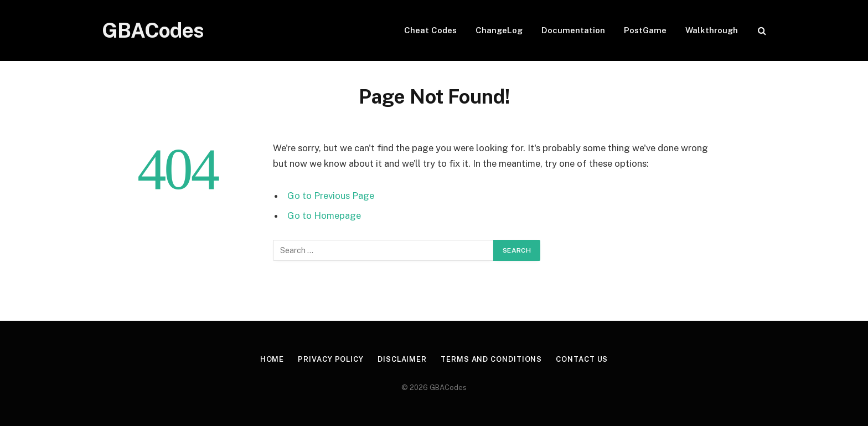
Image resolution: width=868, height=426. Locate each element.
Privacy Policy (331, 359)
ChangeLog (499, 30)
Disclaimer (402, 359)
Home (272, 359)
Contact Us (582, 359)
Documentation (573, 30)
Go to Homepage (324, 215)
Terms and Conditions (491, 359)
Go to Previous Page (331, 196)
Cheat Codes (430, 30)
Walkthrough (712, 30)
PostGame (645, 30)
